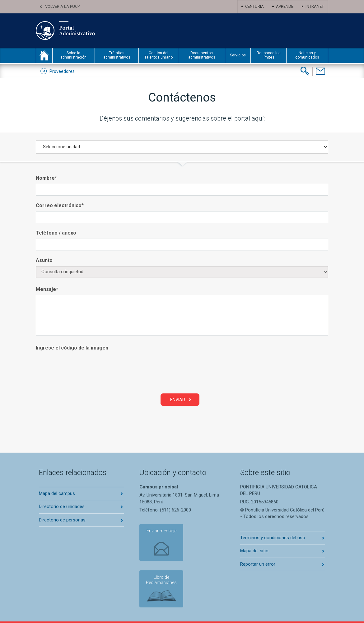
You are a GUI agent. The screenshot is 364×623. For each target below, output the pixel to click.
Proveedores (62, 71)
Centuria (254, 6)
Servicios (238, 55)
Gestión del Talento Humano (159, 55)
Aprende (285, 6)
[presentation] (83, 372)
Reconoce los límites (269, 55)
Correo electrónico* (60, 205)
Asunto (44, 260)
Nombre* (46, 178)
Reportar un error (258, 564)
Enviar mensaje (161, 531)
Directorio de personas (62, 520)
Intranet (315, 6)
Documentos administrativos (202, 55)
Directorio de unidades (62, 506)
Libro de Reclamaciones (161, 580)
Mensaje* (47, 289)
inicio (44, 55)
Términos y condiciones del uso (273, 538)
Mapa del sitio (254, 551)
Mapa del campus (57, 493)
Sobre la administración (73, 55)
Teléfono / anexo (56, 233)
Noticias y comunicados (307, 55)
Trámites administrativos (117, 55)
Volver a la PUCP (62, 6)
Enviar (178, 400)
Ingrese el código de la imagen (72, 348)
